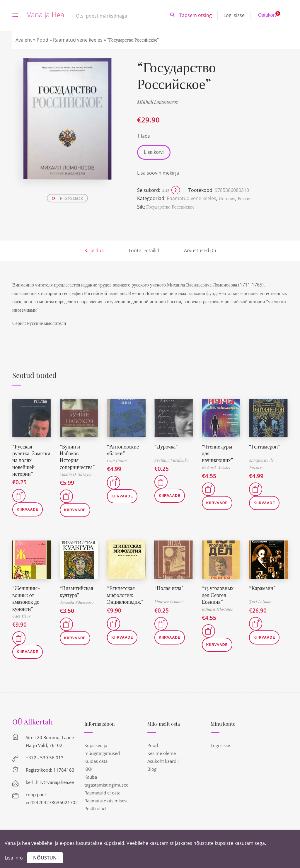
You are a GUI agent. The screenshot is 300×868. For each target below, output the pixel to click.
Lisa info (14, 858)
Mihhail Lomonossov (158, 102)
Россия (244, 198)
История (227, 198)
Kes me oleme (162, 753)
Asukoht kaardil (163, 761)
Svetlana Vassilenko (172, 460)
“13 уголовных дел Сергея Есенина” (218, 595)
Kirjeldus (94, 250)
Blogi (152, 769)
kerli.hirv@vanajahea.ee (50, 782)
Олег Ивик (21, 616)
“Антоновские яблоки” (123, 450)
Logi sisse (234, 15)
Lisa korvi (154, 152)
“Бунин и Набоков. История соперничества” (77, 457)
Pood (42, 40)
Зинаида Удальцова (77, 602)
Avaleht (24, 40)
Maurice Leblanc (169, 602)
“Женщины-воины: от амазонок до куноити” (26, 598)
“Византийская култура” (76, 591)
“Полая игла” (169, 588)
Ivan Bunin (117, 460)
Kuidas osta (96, 761)
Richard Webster (216, 467)
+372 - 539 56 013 (45, 758)
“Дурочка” (166, 446)
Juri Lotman (260, 602)
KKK (88, 769)
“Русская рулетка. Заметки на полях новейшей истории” (31, 460)
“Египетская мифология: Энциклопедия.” (125, 595)
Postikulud (95, 809)
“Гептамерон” (264, 446)
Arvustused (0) (200, 250)
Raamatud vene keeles (78, 40)
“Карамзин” (262, 588)
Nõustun (45, 858)
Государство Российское (170, 207)
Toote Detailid (144, 250)
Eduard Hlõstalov (218, 609)
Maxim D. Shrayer (76, 474)
